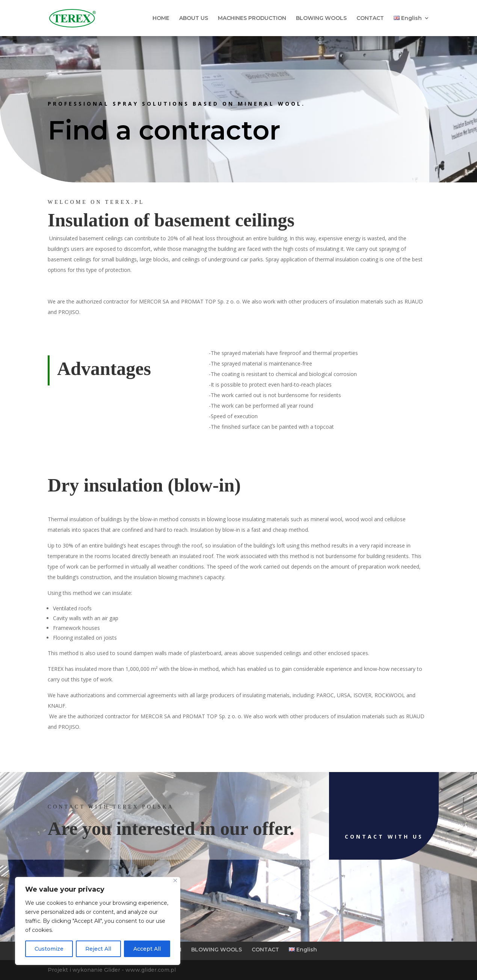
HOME (161, 18)
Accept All (147, 949)
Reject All (98, 949)
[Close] (175, 881)
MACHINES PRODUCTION (252, 18)
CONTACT (370, 18)
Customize (49, 949)
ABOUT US (194, 18)
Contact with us (342, 837)
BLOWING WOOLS (321, 18)
